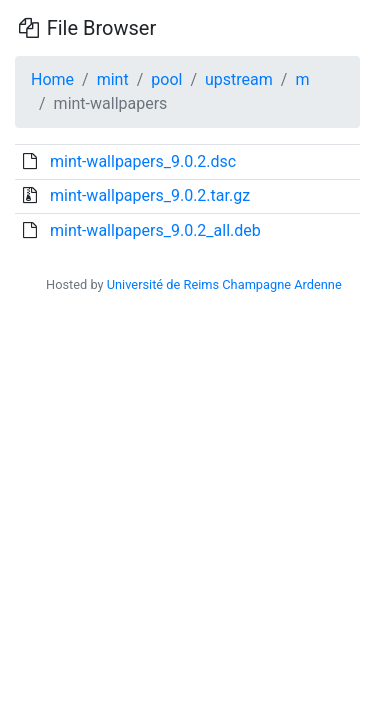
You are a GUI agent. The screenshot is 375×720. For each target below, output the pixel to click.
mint (113, 79)
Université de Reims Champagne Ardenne (224, 284)
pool (166, 79)
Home (52, 79)
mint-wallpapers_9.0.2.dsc (143, 161)
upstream (239, 79)
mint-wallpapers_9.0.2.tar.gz (150, 195)
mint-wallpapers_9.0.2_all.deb (155, 230)
